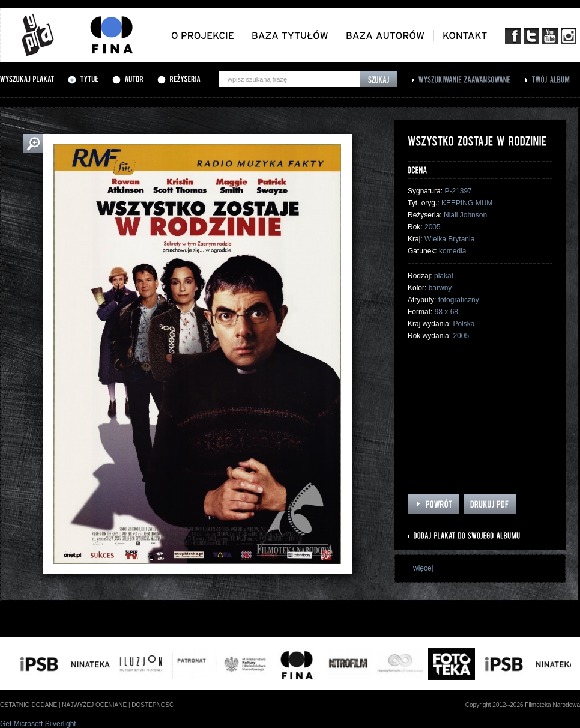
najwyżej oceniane (94, 705)
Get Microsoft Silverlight (38, 724)
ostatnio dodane (29, 705)
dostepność (153, 705)
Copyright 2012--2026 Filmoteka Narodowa (523, 705)
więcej (423, 568)
